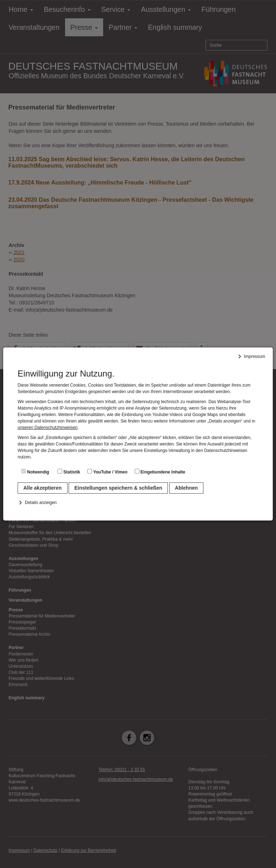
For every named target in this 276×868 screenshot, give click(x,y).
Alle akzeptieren (43, 488)
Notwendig (35, 472)
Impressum (255, 356)
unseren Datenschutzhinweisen (48, 428)
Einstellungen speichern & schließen (118, 488)
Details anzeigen (41, 503)
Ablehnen (187, 488)
